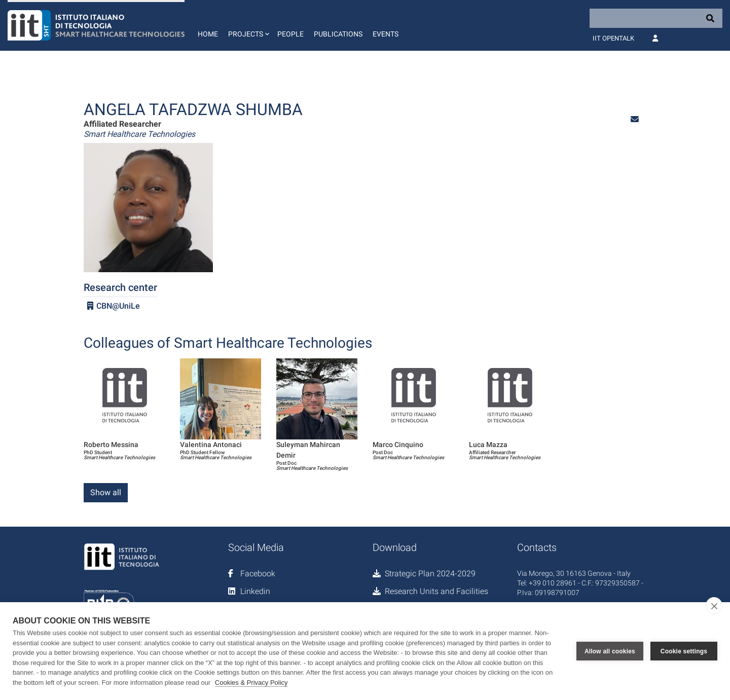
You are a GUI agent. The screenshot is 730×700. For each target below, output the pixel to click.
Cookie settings (684, 651)
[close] (714, 606)
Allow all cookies (610, 651)
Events (386, 34)
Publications (338, 34)
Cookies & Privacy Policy (251, 683)
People (290, 34)
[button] (248, 25)
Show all (106, 492)
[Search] (656, 18)
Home (208, 34)
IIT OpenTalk (613, 38)
